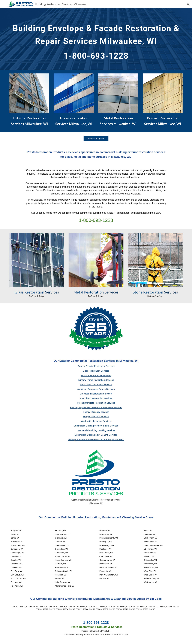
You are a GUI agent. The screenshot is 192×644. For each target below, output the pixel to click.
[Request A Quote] (96, 139)
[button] (188, 4)
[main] (96, 39)
